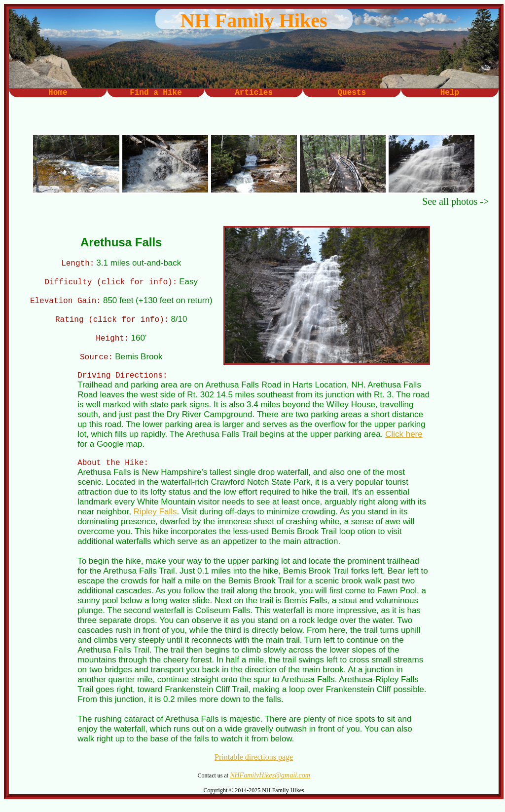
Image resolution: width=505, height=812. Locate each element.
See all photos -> (455, 201)
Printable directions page (254, 766)
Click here (404, 442)
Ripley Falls (155, 521)
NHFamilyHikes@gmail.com (270, 784)
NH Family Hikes (254, 20)
